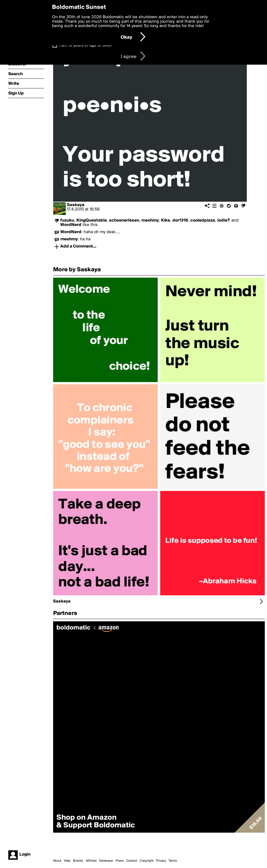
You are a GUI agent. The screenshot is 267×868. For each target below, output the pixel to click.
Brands (78, 861)
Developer (106, 861)
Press (120, 861)
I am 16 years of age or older (86, 45)
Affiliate (91, 861)
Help (67, 861)
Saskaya (76, 205)
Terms (173, 861)
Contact (132, 861)
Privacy (161, 861)
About (57, 861)
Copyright (147, 861)
